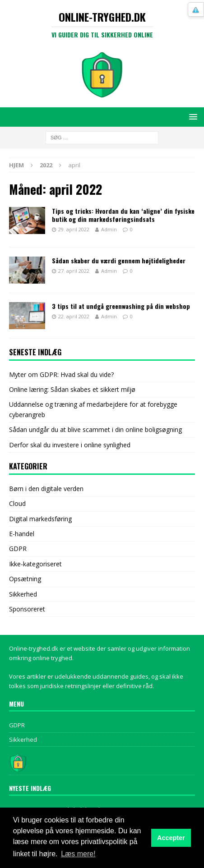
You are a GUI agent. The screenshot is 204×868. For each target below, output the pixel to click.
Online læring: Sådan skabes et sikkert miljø (72, 389)
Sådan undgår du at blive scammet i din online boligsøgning (95, 429)
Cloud (17, 503)
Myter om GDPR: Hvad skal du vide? (61, 374)
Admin (109, 229)
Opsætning (25, 579)
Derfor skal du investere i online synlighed (70, 445)
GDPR (18, 549)
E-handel (22, 534)
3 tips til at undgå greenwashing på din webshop (121, 306)
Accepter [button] (171, 838)
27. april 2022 (74, 271)
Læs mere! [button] (78, 854)
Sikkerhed (23, 594)
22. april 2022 (74, 316)
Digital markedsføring (40, 519)
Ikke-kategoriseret (35, 564)
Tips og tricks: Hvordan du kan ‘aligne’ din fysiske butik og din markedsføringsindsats (123, 215)
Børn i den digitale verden (46, 489)
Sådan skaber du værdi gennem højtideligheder (119, 260)
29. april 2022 (74, 229)
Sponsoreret (27, 609)
